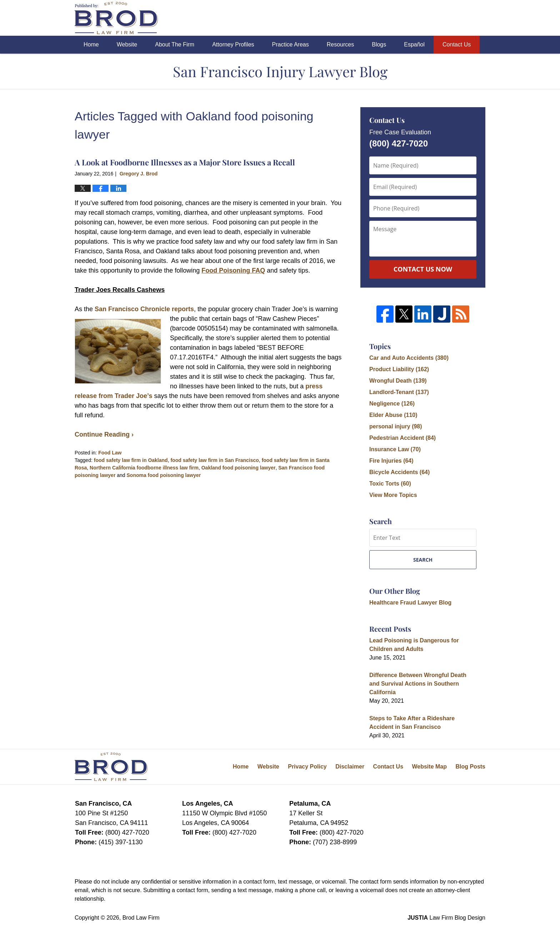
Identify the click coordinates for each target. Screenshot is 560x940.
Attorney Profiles (233, 44)
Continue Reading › (104, 434)
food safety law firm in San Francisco (214, 460)
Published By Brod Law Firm (446, 18)
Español (414, 44)
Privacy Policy (307, 767)
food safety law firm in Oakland (131, 460)
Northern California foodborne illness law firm (144, 468)
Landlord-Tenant (399, 392)
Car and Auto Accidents (409, 358)
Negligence (392, 404)
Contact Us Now (423, 269)
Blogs (379, 44)
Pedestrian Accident (402, 438)
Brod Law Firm (141, 918)
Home (91, 44)
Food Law (110, 453)
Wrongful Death (398, 381)
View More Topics (393, 495)
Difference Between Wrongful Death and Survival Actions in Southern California (418, 684)
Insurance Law (395, 449)
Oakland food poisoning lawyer (239, 468)
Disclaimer (350, 767)
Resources (340, 44)
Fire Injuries (391, 461)
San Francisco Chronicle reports (144, 309)
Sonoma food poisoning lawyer (164, 475)
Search (423, 560)
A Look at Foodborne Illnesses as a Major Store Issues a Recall (185, 162)
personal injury (396, 426)
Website (127, 44)
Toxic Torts (390, 484)
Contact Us (457, 44)
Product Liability (399, 369)
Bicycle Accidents (399, 472)
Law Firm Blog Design (446, 918)
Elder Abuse (393, 415)
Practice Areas (291, 44)
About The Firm (175, 44)
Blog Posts (470, 767)
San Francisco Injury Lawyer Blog (116, 18)
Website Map (429, 767)
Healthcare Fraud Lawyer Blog (410, 603)
